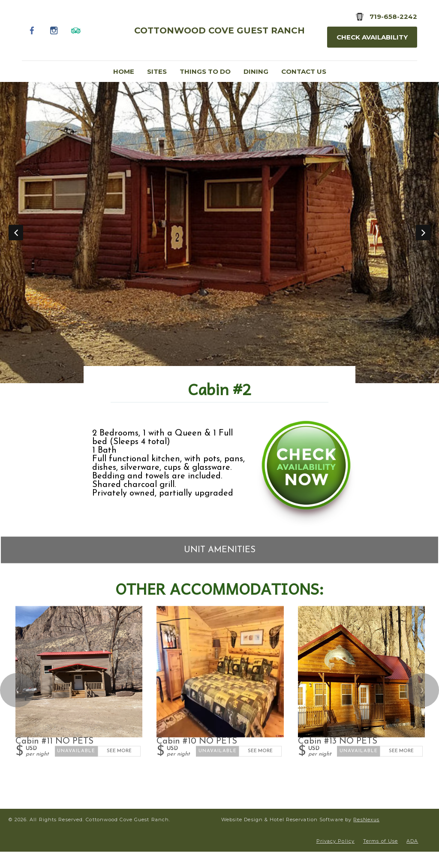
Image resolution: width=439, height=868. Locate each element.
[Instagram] (54, 30)
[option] (219, 233)
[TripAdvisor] (76, 30)
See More (119, 751)
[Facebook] (32, 30)
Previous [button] (16, 233)
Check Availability (372, 37)
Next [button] (423, 233)
